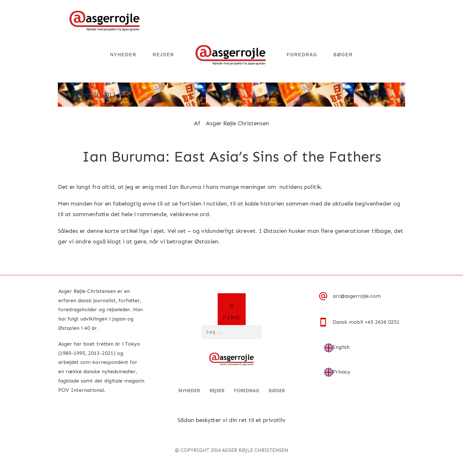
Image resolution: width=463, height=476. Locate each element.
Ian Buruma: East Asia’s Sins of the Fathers (232, 157)
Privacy (341, 372)
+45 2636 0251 (382, 322)
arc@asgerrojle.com (357, 296)
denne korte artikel (112, 231)
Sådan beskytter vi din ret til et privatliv (232, 420)
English (341, 347)
